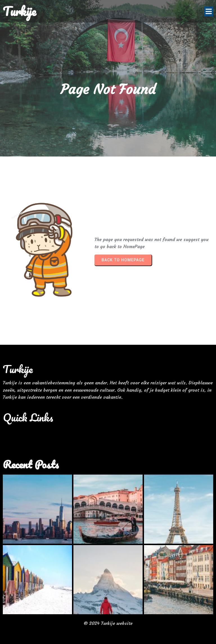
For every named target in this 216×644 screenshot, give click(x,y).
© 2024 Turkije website (108, 623)
